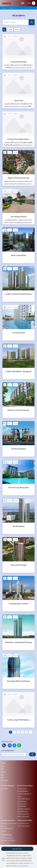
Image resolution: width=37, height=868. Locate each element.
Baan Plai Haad (22, 804)
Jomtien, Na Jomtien (8, 820)
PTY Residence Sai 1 (23, 823)
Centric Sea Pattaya (7, 838)
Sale (3, 766)
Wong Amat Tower (23, 811)
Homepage (4, 8)
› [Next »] (31, 732)
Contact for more (7, 741)
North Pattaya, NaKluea (25, 785)
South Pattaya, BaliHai (25, 820)
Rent (3, 769)
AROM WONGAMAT (23, 791)
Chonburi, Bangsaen (8, 785)
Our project (5, 780)
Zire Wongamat (22, 789)
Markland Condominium (8, 840)
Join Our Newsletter (8, 750)
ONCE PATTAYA (21, 806)
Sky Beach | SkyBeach (24, 809)
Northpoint (5, 789)
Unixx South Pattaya (23, 826)
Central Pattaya (6, 835)
